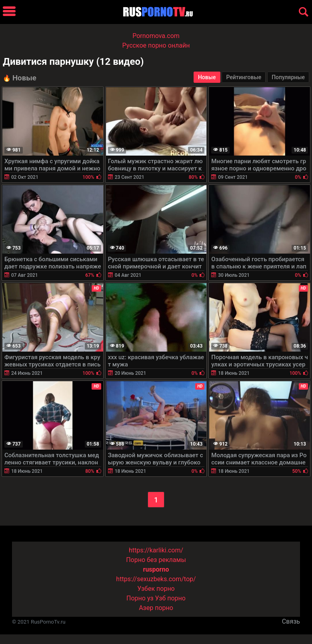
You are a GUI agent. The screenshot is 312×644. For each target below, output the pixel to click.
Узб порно (170, 598)
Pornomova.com (156, 36)
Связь (291, 621)
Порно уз (140, 598)
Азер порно (156, 608)
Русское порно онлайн (156, 45)
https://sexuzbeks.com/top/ (156, 579)
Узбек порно (156, 589)
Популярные (288, 77)
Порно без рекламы (156, 560)
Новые (207, 77)
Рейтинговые (244, 77)
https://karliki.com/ (156, 550)
